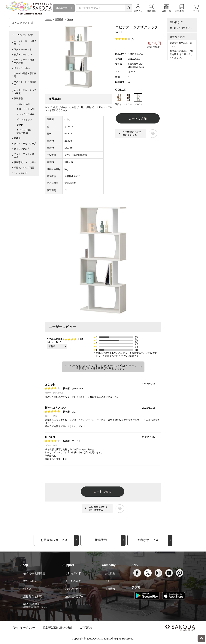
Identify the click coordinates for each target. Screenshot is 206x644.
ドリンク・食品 (22, 68)
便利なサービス (148, 540)
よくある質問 (73, 581)
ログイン (123, 356)
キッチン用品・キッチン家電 (25, 92)
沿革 (107, 581)
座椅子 (17, 138)
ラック (20, 125)
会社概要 (110, 573)
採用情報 (110, 589)
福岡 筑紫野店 (32, 604)
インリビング (21, 173)
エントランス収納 (26, 114)
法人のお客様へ (74, 596)
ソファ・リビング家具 (25, 144)
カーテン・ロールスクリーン (25, 43)
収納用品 (18, 98)
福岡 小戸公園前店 (34, 573)
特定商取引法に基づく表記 (58, 628)
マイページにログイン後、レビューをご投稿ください (101, 367)
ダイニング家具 (22, 149)
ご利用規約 (86, 628)
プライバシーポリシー (23, 628)
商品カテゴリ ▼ (64, 8)
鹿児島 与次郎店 (33, 596)
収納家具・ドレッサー (25, 162)
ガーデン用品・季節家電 (25, 75)
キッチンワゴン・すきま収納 (26, 131)
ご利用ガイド (73, 573)
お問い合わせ (73, 589)
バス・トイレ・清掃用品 (25, 83)
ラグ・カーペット (23, 49)
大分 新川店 (30, 581)
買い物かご (176, 22)
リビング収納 (23, 104)
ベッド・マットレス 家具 (25, 156)
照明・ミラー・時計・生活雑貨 (25, 61)
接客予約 (101, 540)
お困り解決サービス (54, 540)
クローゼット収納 (26, 109)
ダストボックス (24, 120)
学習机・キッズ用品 (24, 168)
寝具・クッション (23, 55)
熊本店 (27, 589)
